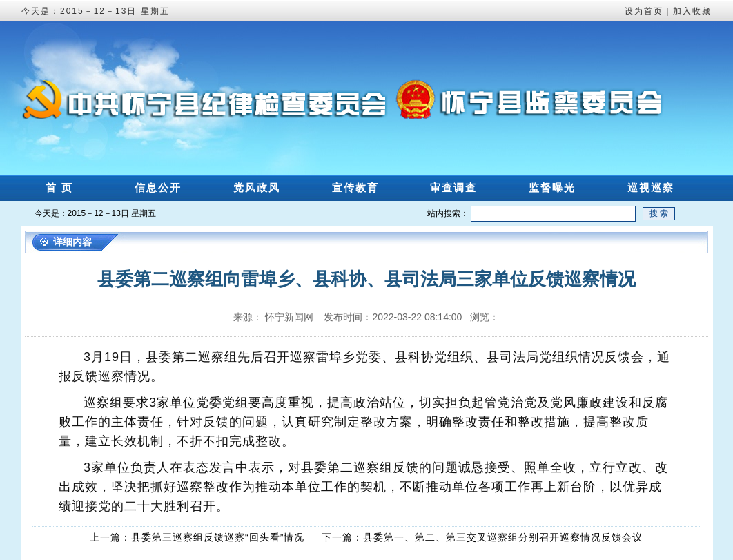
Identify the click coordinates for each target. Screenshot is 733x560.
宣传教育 (355, 187)
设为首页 (644, 11)
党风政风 (257, 187)
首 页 (59, 187)
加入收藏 (692, 11)
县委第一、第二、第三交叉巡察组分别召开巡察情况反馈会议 (503, 537)
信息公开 (158, 187)
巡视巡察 (651, 187)
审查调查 (453, 187)
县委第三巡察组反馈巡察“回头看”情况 (218, 537)
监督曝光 (552, 187)
